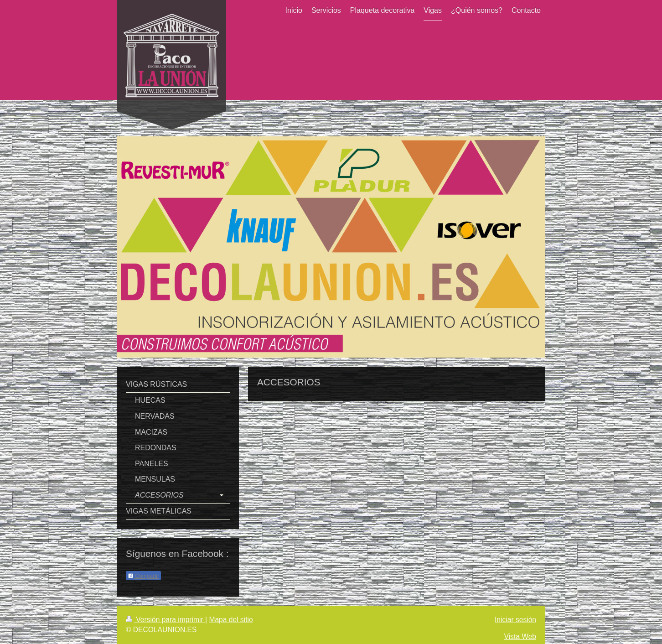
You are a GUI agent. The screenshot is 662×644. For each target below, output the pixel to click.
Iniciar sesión (515, 620)
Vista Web (520, 636)
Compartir (143, 576)
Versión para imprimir (165, 620)
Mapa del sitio (231, 620)
